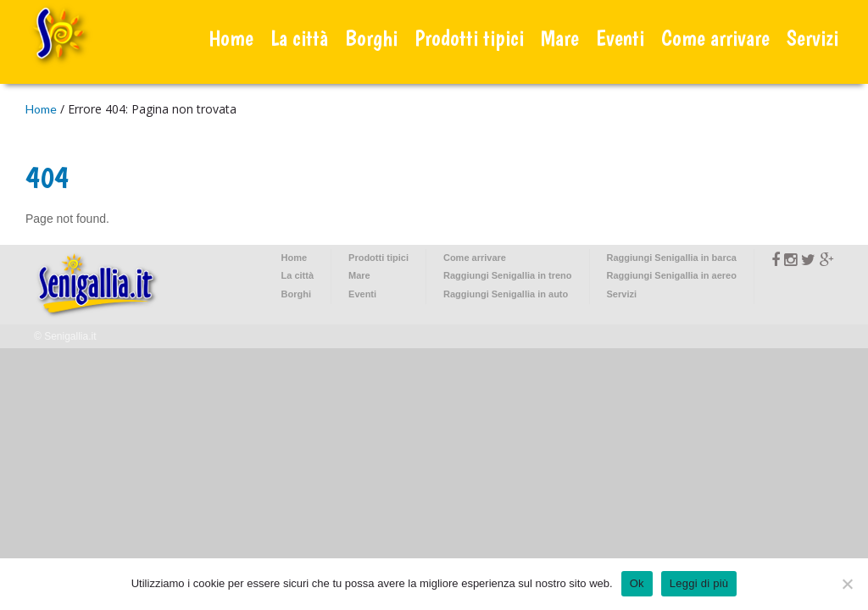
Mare (560, 38)
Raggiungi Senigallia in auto (506, 294)
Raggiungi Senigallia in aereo (672, 275)
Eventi (620, 38)
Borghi (371, 38)
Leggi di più (699, 583)
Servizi (812, 38)
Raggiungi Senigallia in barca (672, 258)
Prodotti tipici (469, 38)
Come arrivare (715, 38)
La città (299, 38)
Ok (637, 583)
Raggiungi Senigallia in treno (508, 275)
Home (231, 38)
